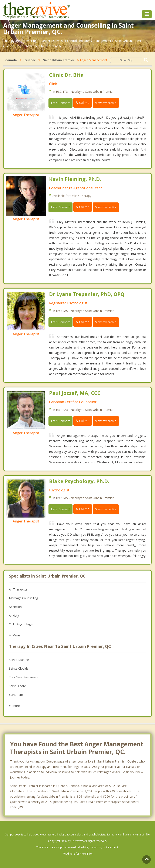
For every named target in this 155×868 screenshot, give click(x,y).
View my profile (106, 103)
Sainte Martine (19, 660)
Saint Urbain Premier (59, 60)
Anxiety (14, 615)
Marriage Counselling (23, 598)
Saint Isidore (17, 686)
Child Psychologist (21, 624)
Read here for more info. (78, 854)
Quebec (30, 60)
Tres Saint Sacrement (24, 677)
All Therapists (18, 589)
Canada (11, 60)
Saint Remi (16, 695)
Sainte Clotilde (19, 668)
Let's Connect (60, 103)
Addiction (15, 607)
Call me (83, 103)
